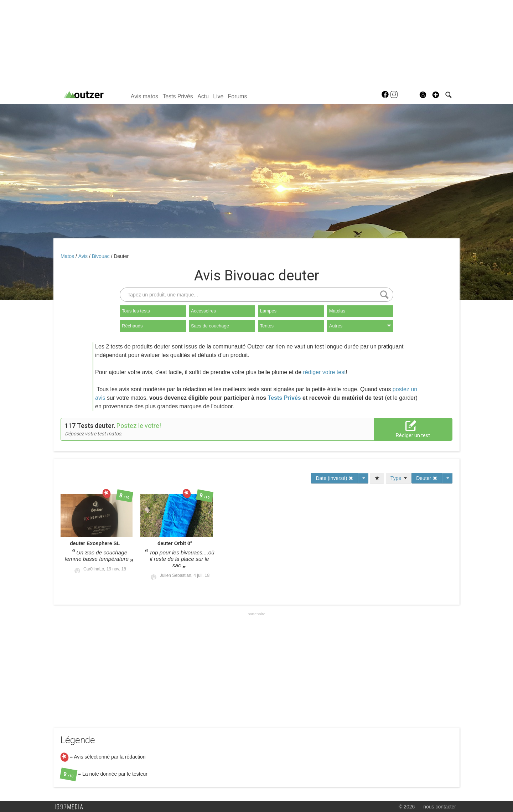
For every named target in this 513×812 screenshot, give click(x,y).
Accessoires (203, 311)
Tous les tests (136, 311)
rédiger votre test (325, 372)
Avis (84, 256)
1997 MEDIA (71, 807)
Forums (238, 96)
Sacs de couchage (210, 326)
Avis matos (144, 96)
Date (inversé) (335, 478)
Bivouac (102, 256)
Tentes (267, 326)
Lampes (268, 311)
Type (399, 478)
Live (218, 96)
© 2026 (407, 807)
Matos (68, 256)
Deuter (121, 256)
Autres (360, 326)
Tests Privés (178, 96)
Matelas (337, 311)
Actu (203, 96)
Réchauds (132, 326)
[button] (436, 95)
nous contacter (440, 807)
